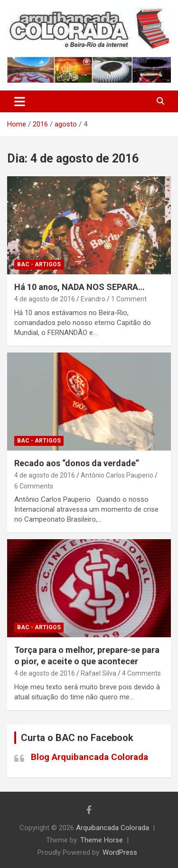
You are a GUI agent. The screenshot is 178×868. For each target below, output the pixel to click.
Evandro (93, 299)
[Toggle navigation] (20, 101)
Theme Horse (102, 840)
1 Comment (129, 299)
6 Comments (34, 486)
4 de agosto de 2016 (45, 299)
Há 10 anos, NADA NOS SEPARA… (80, 287)
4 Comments (141, 673)
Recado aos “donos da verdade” (77, 463)
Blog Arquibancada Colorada (89, 757)
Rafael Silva (98, 673)
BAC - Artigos (39, 264)
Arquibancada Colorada (112, 828)
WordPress (120, 852)
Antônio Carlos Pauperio (117, 475)
